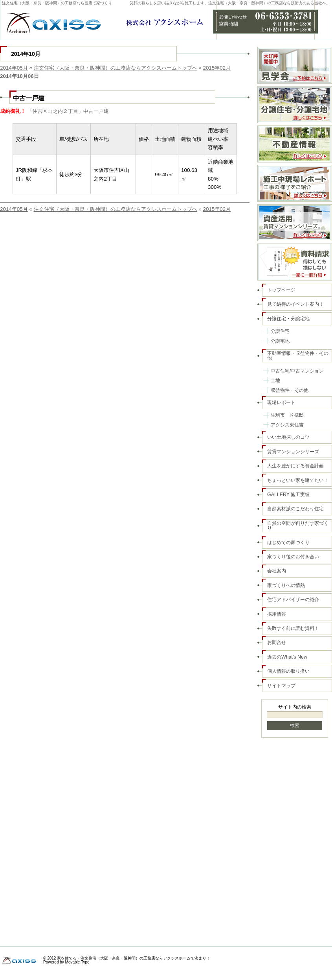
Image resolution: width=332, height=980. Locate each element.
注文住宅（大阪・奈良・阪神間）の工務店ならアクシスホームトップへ (116, 68)
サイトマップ (281, 686)
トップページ (281, 290)
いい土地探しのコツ (288, 437)
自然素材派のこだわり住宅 (295, 509)
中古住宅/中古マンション (297, 371)
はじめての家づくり (288, 543)
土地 (275, 380)
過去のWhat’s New (287, 657)
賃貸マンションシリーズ (293, 452)
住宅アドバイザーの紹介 (293, 600)
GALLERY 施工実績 (288, 495)
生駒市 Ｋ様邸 (287, 415)
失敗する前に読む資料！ (293, 628)
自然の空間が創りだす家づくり (298, 526)
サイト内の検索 (295, 707)
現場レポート (281, 402)
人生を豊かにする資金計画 (295, 466)
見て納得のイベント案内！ (295, 304)
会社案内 (277, 571)
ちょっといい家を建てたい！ (298, 480)
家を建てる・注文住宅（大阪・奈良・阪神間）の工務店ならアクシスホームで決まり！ (134, 958)
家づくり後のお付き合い (293, 557)
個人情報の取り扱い (288, 671)
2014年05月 (14, 68)
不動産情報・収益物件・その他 (298, 356)
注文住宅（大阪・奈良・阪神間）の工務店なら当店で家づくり (57, 3)
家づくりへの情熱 (286, 585)
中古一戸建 (29, 98)
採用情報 (277, 614)
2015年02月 (217, 68)
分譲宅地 (280, 341)
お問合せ (277, 642)
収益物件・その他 (290, 390)
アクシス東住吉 (287, 425)
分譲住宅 (280, 331)
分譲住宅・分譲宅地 (288, 319)
